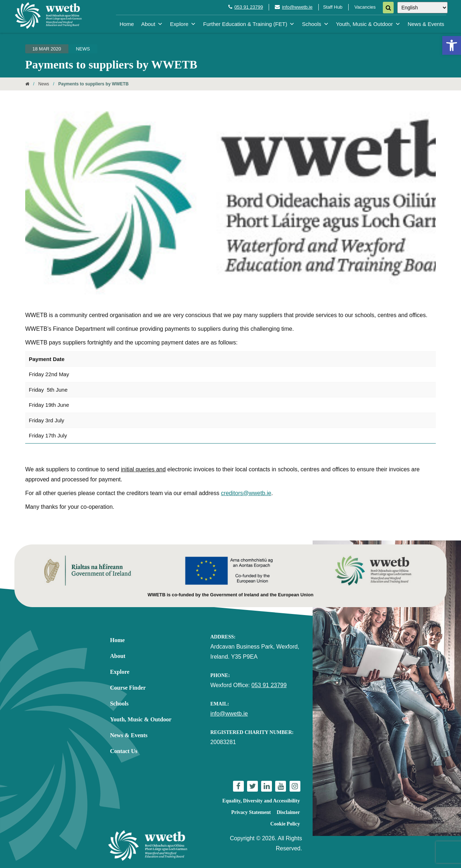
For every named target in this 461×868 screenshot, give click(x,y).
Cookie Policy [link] (285, 824)
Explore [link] (183, 24)
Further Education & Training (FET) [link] (249, 24)
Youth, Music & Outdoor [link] (368, 24)
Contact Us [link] (124, 751)
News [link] (83, 49)
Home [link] (127, 24)
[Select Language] (422, 8)
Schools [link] (315, 24)
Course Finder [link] (128, 688)
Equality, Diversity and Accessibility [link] (261, 801)
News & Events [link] (426, 24)
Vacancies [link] (365, 7)
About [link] (152, 24)
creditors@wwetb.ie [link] (246, 493)
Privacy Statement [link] (251, 812)
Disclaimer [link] (288, 812)
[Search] (388, 8)
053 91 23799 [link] (249, 7)
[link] (452, 45)
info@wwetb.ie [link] (297, 7)
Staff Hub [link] (333, 7)
